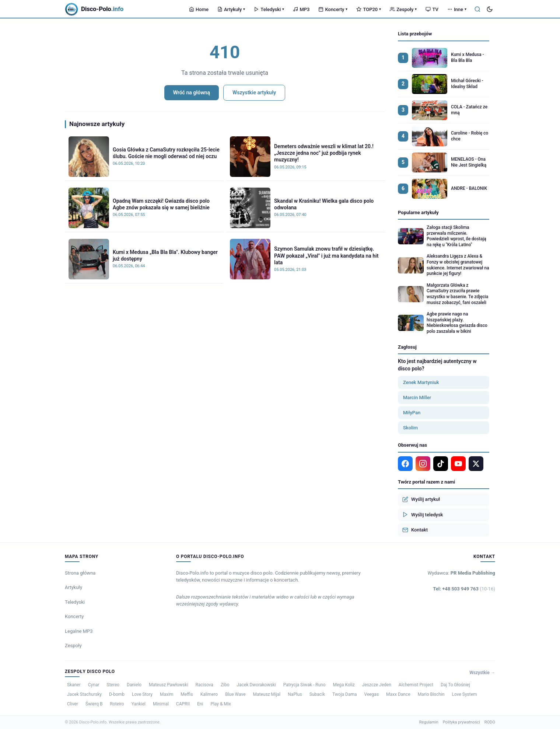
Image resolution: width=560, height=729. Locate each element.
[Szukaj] (477, 9)
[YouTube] (458, 464)
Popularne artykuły (418, 212)
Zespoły (403, 9)
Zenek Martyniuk (421, 382)
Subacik (317, 694)
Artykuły (231, 9)
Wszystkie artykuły (254, 93)
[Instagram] (423, 464)
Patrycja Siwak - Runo (304, 685)
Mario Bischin (431, 694)
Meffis (187, 694)
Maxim (167, 694)
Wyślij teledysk (423, 515)
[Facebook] (405, 464)
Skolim (410, 428)
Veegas (372, 694)
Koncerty (333, 9)
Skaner (74, 685)
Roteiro (117, 704)
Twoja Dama (345, 694)
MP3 (301, 9)
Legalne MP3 (79, 631)
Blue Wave (235, 694)
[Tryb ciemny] (490, 9)
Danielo (134, 685)
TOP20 (369, 9)
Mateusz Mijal (267, 694)
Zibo (225, 685)
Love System (464, 694)
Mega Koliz (344, 685)
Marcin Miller (417, 397)
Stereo (113, 685)
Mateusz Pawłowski (168, 685)
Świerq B (94, 704)
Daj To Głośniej (455, 685)
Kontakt (415, 530)
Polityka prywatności (461, 722)
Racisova (204, 685)
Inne (457, 9)
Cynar (94, 685)
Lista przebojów (415, 34)
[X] (476, 464)
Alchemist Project (416, 685)
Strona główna (80, 573)
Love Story (142, 694)
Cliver (73, 704)
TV (432, 9)
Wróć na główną (192, 93)
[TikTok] (441, 464)
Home (199, 9)
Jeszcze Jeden (377, 685)
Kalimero (209, 694)
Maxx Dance (398, 694)
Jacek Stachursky (84, 694)
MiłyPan (412, 413)
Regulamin (429, 722)
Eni (200, 704)
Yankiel (139, 704)
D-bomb (117, 694)
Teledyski (269, 9)
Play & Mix (220, 704)
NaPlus (295, 694)
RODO (490, 722)
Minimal (161, 704)
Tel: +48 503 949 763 (464, 589)
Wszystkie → (482, 673)
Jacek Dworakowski (256, 685)
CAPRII (183, 704)
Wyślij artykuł (421, 499)
